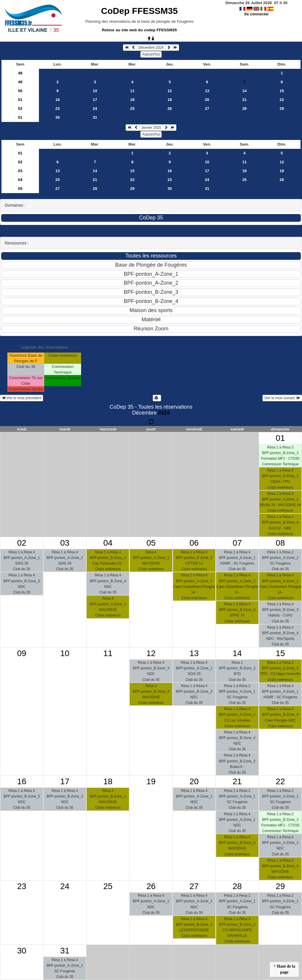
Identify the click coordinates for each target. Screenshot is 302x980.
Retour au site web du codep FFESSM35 (139, 30)
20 (207, 100)
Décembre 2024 (151, 48)
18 (132, 100)
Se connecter (257, 14)
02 (20, 162)
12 (170, 91)
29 (282, 109)
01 (20, 117)
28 (244, 109)
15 (282, 91)
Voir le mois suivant (282, 398)
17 (95, 100)
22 (282, 100)
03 (20, 171)
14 (244, 91)
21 (244, 100)
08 (280, 543)
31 (95, 117)
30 (58, 117)
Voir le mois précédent (22, 398)
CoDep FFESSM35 (139, 11)
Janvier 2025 (151, 128)
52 (20, 109)
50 (20, 91)
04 (20, 180)
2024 (164, 413)
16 (58, 100)
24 (95, 109)
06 (194, 543)
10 (95, 91)
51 (20, 100)
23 (58, 109)
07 (237, 543)
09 (22, 653)
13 (207, 91)
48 (20, 73)
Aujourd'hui (151, 54)
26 (170, 109)
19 (170, 100)
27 (207, 109)
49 (20, 82)
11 (132, 91)
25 (132, 109)
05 (20, 189)
